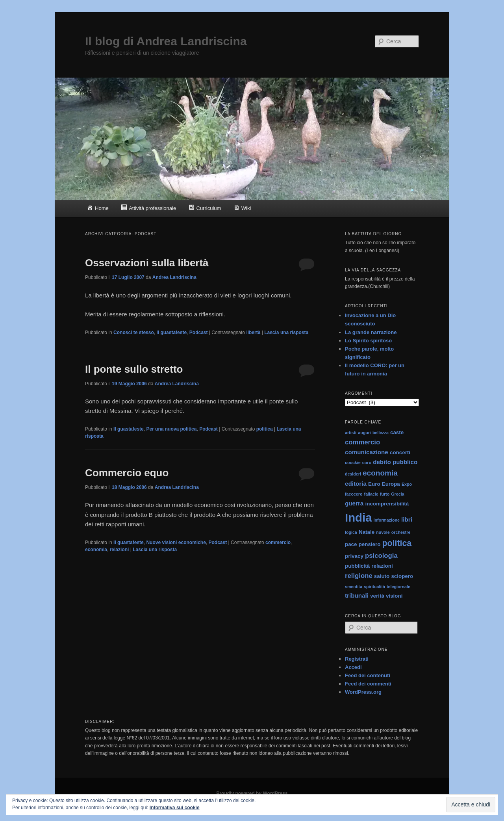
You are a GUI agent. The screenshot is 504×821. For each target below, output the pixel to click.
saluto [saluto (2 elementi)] (382, 576)
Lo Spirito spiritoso (368, 341)
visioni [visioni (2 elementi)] (394, 596)
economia (96, 550)
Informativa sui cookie (175, 808)
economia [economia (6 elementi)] (380, 473)
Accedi (353, 667)
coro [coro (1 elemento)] (367, 463)
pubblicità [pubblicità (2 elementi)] (357, 566)
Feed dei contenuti (368, 675)
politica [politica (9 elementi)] (397, 543)
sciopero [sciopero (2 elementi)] (402, 576)
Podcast (199, 332)
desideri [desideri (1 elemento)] (353, 474)
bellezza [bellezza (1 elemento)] (381, 433)
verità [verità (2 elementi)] (377, 596)
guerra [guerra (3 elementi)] (354, 503)
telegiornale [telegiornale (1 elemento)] (398, 587)
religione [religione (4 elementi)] (359, 576)
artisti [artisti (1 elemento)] (351, 433)
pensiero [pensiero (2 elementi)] (370, 544)
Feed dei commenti (368, 684)
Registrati (357, 659)
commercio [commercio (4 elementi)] (362, 442)
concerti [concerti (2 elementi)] (400, 452)
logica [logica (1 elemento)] (351, 532)
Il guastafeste (171, 332)
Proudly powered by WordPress (252, 793)
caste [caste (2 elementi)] (397, 432)
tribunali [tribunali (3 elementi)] (357, 595)
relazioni (120, 550)
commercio (278, 542)
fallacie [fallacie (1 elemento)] (371, 494)
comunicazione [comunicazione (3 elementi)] (367, 452)
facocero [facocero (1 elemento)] (354, 494)
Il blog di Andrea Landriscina (166, 41)
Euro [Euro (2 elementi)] (374, 484)
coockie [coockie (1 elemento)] (353, 463)
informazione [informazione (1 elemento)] (387, 520)
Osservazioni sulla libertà (147, 263)
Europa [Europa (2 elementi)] (391, 484)
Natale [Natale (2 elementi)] (367, 532)
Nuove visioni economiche (176, 542)
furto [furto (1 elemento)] (385, 494)
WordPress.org (363, 692)
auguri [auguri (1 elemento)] (364, 433)
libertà (253, 332)
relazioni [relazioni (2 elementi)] (382, 566)
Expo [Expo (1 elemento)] (407, 484)
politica (265, 429)
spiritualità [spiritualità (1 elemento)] (374, 587)
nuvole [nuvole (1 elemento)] (383, 532)
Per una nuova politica (171, 429)
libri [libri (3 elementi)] (407, 519)
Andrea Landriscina (174, 277)
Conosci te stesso (134, 332)
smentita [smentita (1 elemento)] (354, 587)
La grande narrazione (371, 332)
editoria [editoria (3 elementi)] (356, 484)
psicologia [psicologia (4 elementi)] (381, 556)
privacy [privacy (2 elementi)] (354, 556)
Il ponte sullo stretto (134, 369)
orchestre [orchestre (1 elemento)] (401, 532)
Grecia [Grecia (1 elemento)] (397, 494)
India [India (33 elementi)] (358, 517)
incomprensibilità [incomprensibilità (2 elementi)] (387, 504)
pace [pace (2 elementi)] (351, 544)
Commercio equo (127, 473)
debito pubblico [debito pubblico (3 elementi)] (395, 462)
